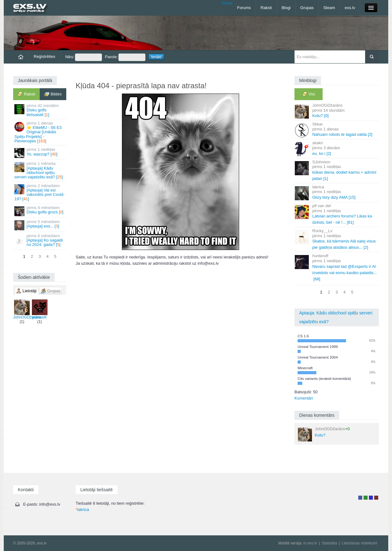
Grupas (307, 8)
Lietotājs (360, 498)
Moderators (371, 498)
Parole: (125, 57)
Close (227, 3)
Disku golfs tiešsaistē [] (40, 110)
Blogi (286, 8)
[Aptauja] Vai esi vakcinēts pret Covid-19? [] (40, 192)
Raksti (266, 8)
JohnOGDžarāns (27, 309)
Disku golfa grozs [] (40, 211)
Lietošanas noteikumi (359, 543)
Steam (329, 8)
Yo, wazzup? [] (40, 153)
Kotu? (324, 434)
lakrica (82, 510)
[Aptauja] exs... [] (40, 225)
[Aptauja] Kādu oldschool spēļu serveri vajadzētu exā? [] (40, 170)
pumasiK (40, 309)
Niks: (84, 57)
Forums (244, 8)
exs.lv (350, 8)
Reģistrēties (45, 56)
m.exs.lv (310, 543)
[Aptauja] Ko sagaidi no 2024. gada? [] (40, 240)
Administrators (376, 498)
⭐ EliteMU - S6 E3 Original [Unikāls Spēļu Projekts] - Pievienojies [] (40, 132)
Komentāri (304, 398)
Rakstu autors (366, 498)
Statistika (329, 543)
